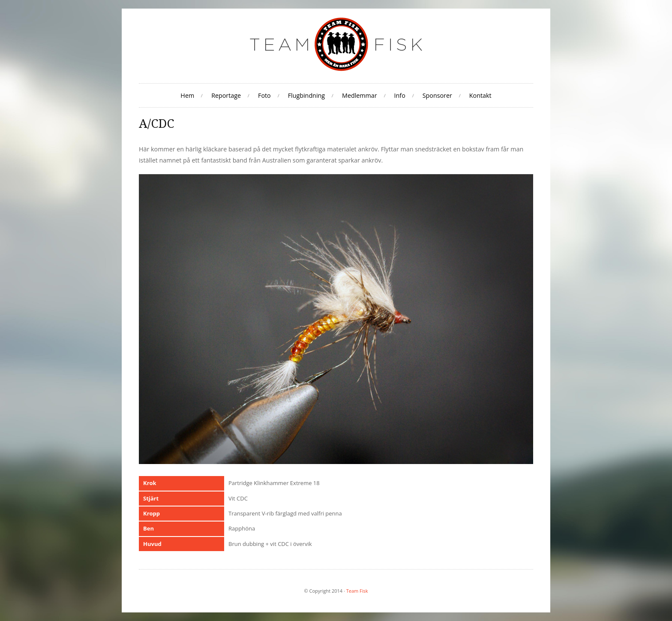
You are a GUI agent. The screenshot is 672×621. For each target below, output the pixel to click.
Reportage (226, 95)
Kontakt (480, 95)
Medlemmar (360, 95)
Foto (264, 95)
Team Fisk (357, 591)
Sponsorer (437, 95)
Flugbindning (306, 95)
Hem (187, 95)
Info (400, 95)
